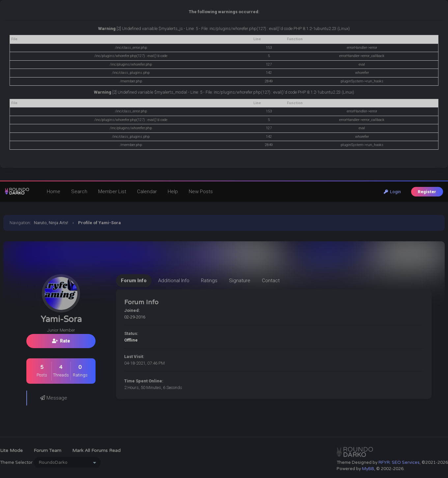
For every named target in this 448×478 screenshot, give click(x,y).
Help (173, 192)
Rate (61, 341)
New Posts (201, 192)
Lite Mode (11, 450)
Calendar (147, 192)
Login (392, 192)
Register (427, 192)
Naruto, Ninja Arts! (51, 223)
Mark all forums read (96, 450)
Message (54, 398)
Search (79, 192)
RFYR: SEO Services (399, 463)
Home (54, 192)
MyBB (368, 469)
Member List (112, 192)
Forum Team (47, 450)
